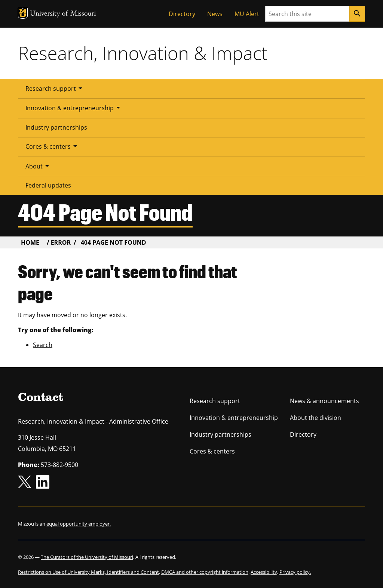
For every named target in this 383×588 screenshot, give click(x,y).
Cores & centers (53, 146)
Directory (182, 14)
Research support (55, 88)
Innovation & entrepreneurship (74, 108)
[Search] (357, 14)
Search (43, 345)
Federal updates (48, 185)
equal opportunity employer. (79, 524)
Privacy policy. (295, 572)
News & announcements (324, 401)
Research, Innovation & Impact (143, 53)
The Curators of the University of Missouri (87, 557)
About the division (315, 418)
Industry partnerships (56, 127)
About (39, 166)
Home (30, 242)
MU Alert (247, 14)
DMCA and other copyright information (205, 572)
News (215, 14)
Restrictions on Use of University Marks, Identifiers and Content (88, 572)
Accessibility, (264, 572)
